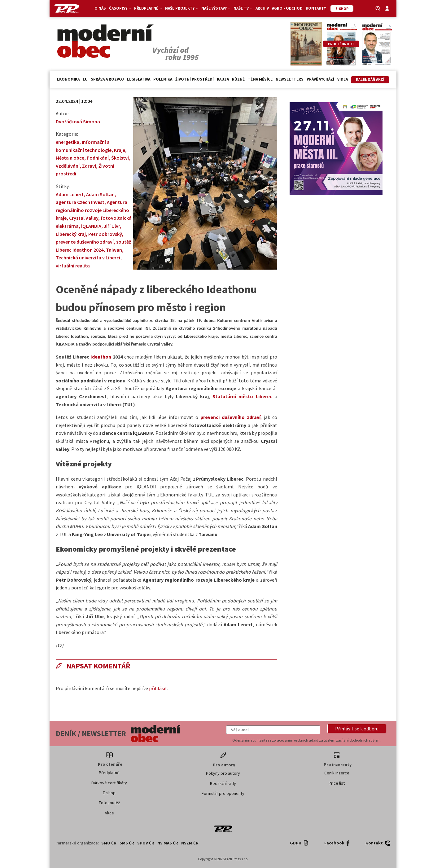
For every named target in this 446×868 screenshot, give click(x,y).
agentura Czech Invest (80, 202)
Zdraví (89, 166)
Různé (238, 79)
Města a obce (70, 158)
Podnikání (98, 158)
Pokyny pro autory (223, 773)
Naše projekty (182, 8)
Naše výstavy (216, 8)
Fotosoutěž (109, 803)
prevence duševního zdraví (85, 242)
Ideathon (101, 357)
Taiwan (114, 250)
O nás (100, 8)
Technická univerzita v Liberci (88, 258)
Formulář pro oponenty (223, 793)
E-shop (109, 793)
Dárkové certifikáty (109, 783)
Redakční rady (223, 783)
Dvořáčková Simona (78, 121)
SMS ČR (127, 843)
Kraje (120, 150)
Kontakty (316, 8)
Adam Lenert (70, 194)
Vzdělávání (68, 166)
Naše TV (243, 8)
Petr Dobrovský (105, 234)
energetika (68, 142)
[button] (357, 729)
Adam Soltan (100, 194)
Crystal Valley (84, 218)
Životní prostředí (195, 79)
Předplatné (148, 8)
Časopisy (120, 8)
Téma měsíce (260, 79)
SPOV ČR (146, 843)
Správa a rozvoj (107, 79)
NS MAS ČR (168, 843)
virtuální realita (73, 266)
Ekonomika (68, 79)
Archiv (262, 8)
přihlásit (158, 688)
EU (85, 79)
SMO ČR (109, 843)
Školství (120, 158)
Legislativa (139, 79)
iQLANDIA (91, 226)
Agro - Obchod (287, 8)
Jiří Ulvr (112, 226)
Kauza (223, 79)
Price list (337, 783)
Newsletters (290, 79)
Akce (109, 813)
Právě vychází (320, 79)
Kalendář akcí (370, 79)
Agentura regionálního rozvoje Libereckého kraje (92, 210)
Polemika (163, 79)
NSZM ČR (190, 843)
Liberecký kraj (71, 234)
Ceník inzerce (337, 773)
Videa (343, 79)
